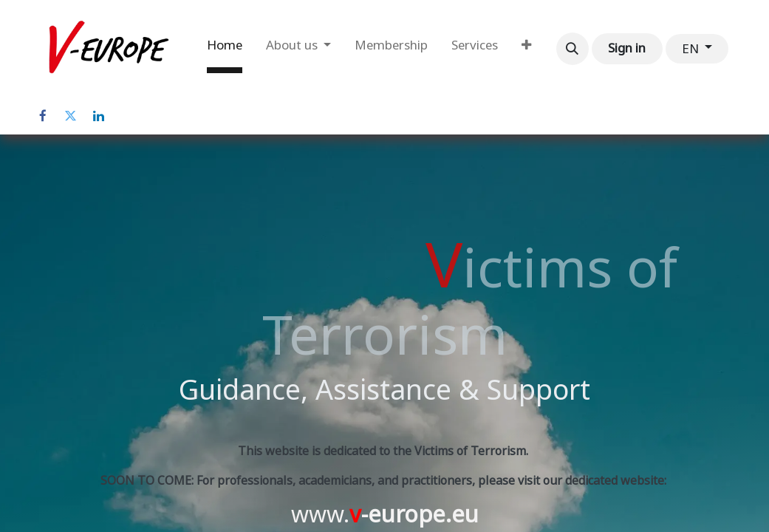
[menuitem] (225, 49)
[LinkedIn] (99, 116)
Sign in (627, 48)
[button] (573, 49)
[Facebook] (43, 116)
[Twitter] (71, 116)
